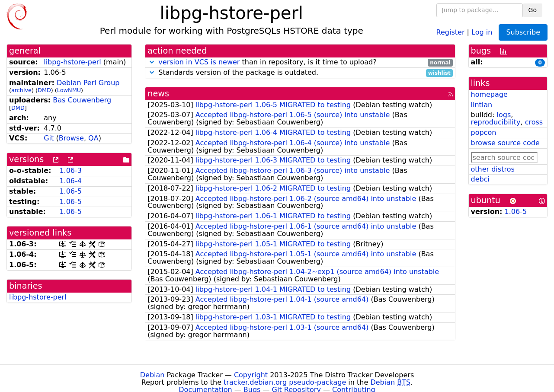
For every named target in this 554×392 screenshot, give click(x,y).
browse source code (505, 143)
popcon (484, 132)
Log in (482, 32)
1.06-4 (70, 181)
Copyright (251, 375)
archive (21, 90)
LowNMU (69, 90)
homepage (489, 94)
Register (451, 32)
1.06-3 (70, 171)
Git (49, 138)
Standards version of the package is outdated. (300, 73)
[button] (152, 62)
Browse (71, 138)
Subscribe (523, 32)
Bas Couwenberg (82, 100)
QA (93, 138)
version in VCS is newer (199, 62)
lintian (482, 105)
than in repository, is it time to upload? (300, 62)
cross (534, 122)
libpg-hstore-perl (72, 62)
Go (533, 10)
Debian (152, 375)
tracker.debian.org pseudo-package (285, 382)
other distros (493, 169)
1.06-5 (70, 191)
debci (480, 179)
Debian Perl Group (88, 83)
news (158, 94)
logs (504, 115)
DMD (44, 90)
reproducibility (496, 122)
